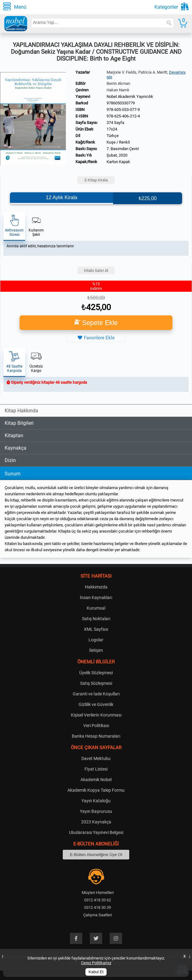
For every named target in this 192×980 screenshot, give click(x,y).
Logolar (96, 640)
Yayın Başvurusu (96, 811)
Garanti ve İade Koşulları (96, 694)
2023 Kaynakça (96, 822)
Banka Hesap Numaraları (96, 736)
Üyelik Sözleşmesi (96, 673)
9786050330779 (121, 103)
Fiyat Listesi (96, 769)
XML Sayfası (96, 629)
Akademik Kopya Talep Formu (96, 790)
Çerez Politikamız (96, 963)
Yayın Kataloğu (96, 801)
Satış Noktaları (96, 619)
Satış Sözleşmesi (96, 683)
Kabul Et (96, 972)
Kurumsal (96, 608)
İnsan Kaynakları (96, 598)
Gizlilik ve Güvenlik (96, 704)
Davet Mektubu (96, 758)
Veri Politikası (96, 726)
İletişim (96, 650)
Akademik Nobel (96, 780)
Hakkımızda (96, 587)
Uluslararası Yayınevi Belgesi (96, 832)
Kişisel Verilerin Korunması (96, 715)
